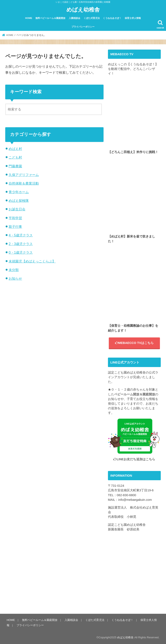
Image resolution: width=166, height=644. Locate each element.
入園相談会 (75, 18)
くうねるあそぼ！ (112, 18)
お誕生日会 (17, 209)
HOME (29, 18)
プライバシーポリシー (83, 27)
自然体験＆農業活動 (24, 183)
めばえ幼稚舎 (83, 9)
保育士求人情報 (133, 18)
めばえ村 (15, 149)
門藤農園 (15, 166)
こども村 (15, 157)
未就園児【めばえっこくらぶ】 (32, 261)
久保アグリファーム (24, 175)
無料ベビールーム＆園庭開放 (50, 18)
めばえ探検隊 (19, 201)
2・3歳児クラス (21, 244)
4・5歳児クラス (21, 235)
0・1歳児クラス (21, 252)
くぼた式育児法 (92, 18)
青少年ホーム (19, 192)
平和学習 (15, 218)
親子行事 (15, 227)
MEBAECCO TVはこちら (134, 343)
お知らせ (15, 278)
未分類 (14, 270)
